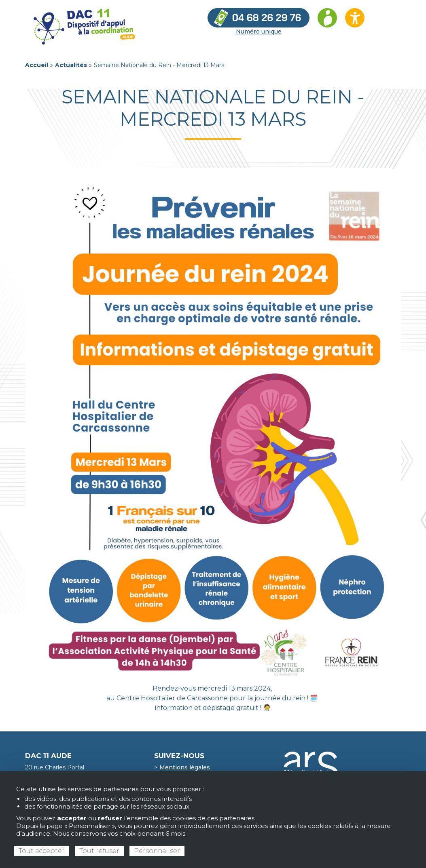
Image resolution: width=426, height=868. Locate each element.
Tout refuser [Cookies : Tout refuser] (99, 851)
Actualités (71, 65)
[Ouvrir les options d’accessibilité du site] (355, 18)
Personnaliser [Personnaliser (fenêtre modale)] (157, 851)
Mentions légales (185, 767)
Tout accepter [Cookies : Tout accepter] (42, 851)
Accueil (37, 65)
